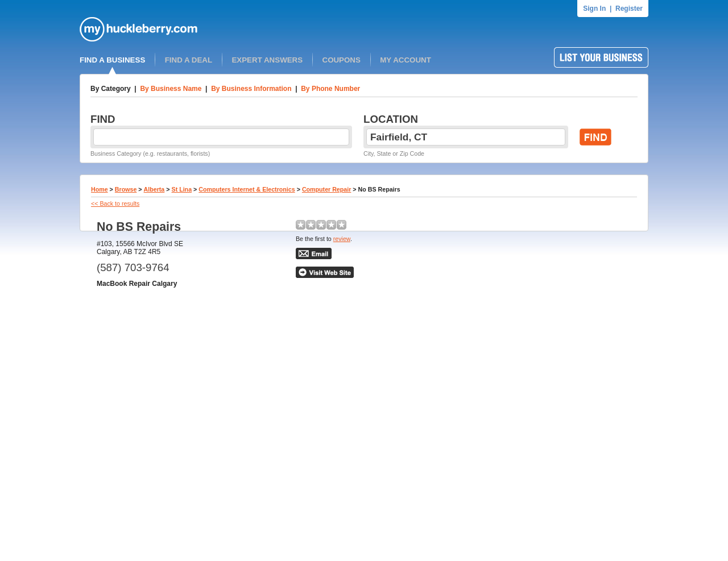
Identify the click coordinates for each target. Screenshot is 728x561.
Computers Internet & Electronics (247, 189)
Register (629, 9)
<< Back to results (115, 203)
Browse (126, 189)
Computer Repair (326, 189)
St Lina (182, 189)
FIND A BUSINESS (112, 60)
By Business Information (251, 89)
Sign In (594, 9)
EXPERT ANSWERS (267, 60)
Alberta (154, 189)
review (342, 239)
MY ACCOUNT (406, 60)
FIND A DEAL (189, 60)
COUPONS (342, 60)
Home (100, 189)
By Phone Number (330, 89)
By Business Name (171, 89)
